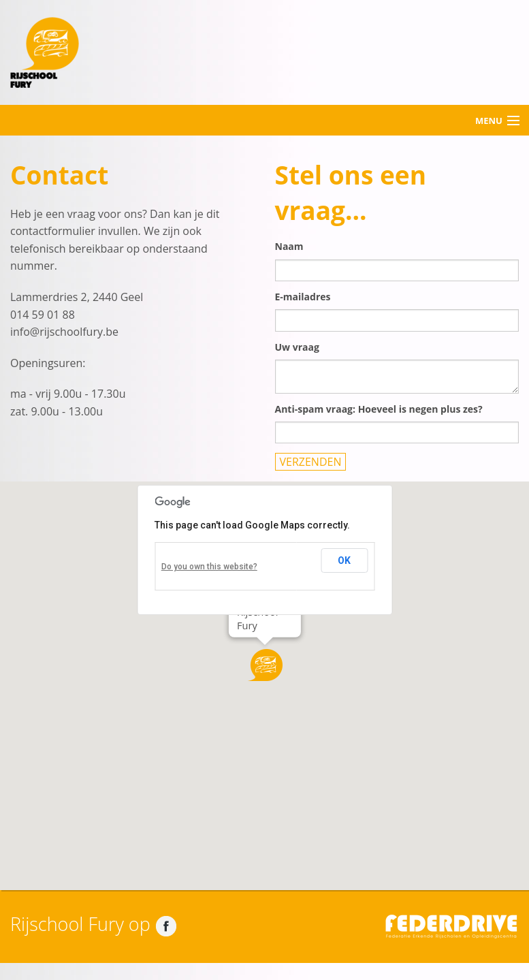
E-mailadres (303, 297)
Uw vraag (297, 347)
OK (344, 560)
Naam (289, 246)
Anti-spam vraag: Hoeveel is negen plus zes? (379, 409)
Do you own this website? (209, 567)
